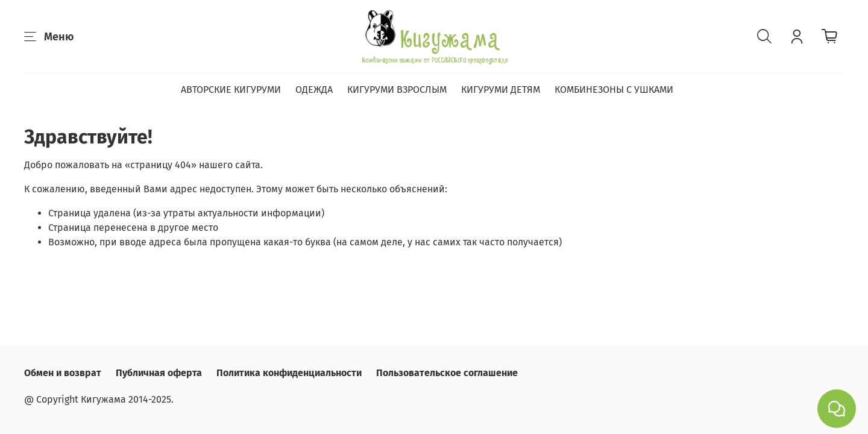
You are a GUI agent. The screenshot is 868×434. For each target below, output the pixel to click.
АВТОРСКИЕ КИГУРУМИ (231, 90)
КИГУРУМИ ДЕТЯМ (501, 90)
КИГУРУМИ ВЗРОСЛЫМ (397, 90)
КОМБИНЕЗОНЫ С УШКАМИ (614, 90)
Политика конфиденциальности (289, 373)
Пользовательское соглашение (447, 373)
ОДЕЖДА (314, 90)
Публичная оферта (159, 373)
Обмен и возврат (63, 373)
